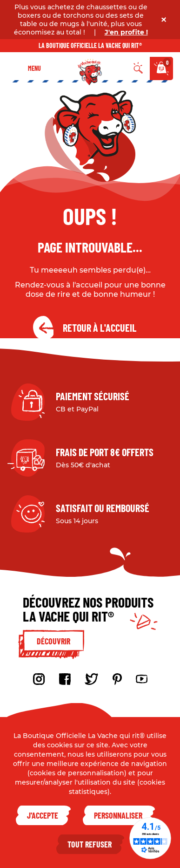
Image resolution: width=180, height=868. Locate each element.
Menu (34, 68)
